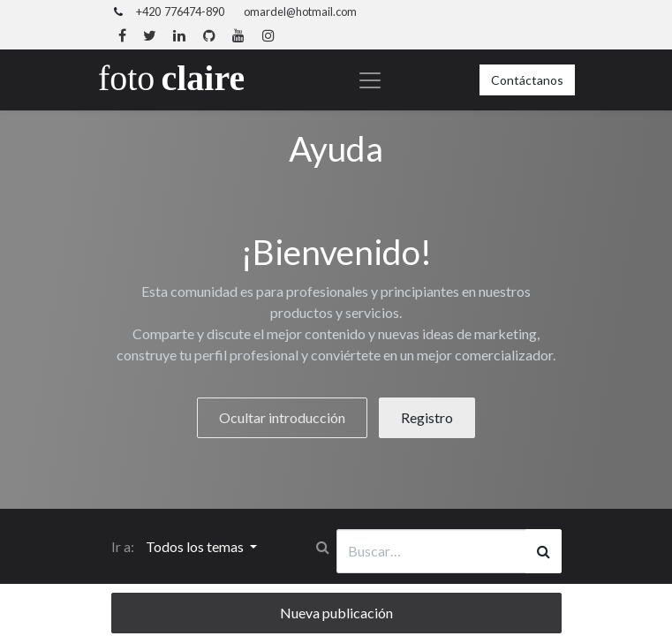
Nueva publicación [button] (336, 613)
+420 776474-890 (180, 11)
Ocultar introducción (282, 417)
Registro (427, 417)
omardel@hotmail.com (300, 11)
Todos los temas (196, 546)
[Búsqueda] (544, 551)
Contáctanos (527, 80)
